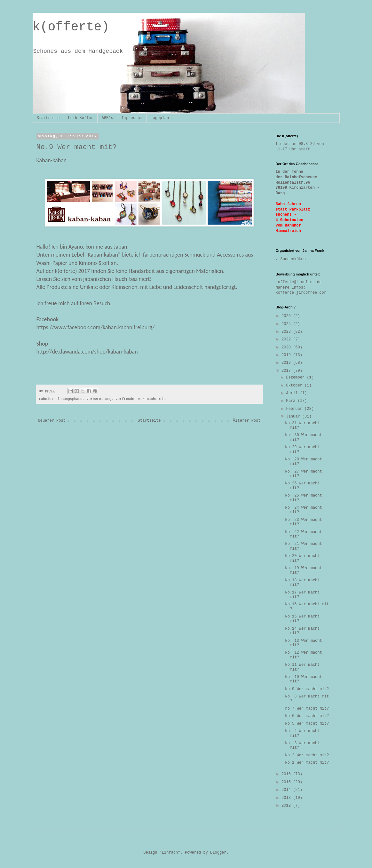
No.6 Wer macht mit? (307, 716)
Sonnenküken (293, 259)
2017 (287, 371)
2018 (287, 363)
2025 (287, 316)
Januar (294, 417)
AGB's (107, 118)
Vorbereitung (99, 399)
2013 (287, 798)
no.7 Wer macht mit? (307, 709)
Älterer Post (247, 421)
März (292, 401)
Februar (295, 409)
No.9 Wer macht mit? (307, 689)
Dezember (296, 378)
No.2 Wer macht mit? (307, 755)
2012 (287, 806)
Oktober (295, 386)
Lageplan (160, 118)
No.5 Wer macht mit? (307, 724)
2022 (287, 339)
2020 (287, 347)
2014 (287, 790)
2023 (287, 332)
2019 (287, 355)
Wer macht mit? (153, 399)
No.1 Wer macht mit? (307, 763)
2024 (287, 324)
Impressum (132, 118)
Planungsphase (69, 399)
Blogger (218, 853)
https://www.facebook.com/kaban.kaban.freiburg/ (96, 327)
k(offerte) (71, 27)
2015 (287, 782)
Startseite (48, 118)
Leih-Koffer (81, 118)
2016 (287, 774)
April (293, 393)
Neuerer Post (52, 421)
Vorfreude (125, 399)
